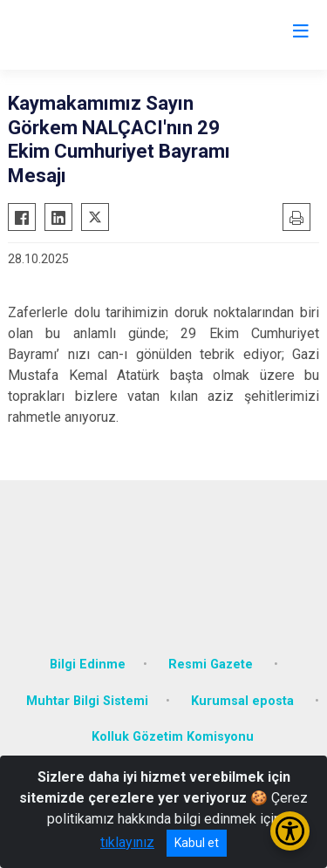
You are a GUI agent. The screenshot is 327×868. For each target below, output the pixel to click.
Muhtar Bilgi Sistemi (87, 701)
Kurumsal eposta (244, 701)
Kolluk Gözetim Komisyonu (173, 737)
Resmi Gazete (212, 665)
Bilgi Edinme (88, 665)
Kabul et (197, 843)
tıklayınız (127, 842)
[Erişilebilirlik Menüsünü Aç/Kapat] (290, 831)
